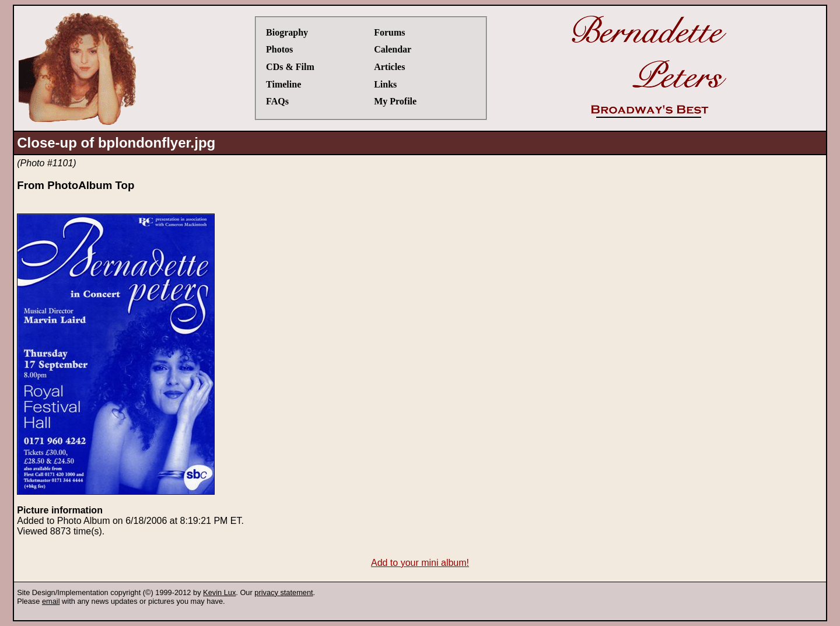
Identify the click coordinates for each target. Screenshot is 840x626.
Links (385, 84)
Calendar (393, 49)
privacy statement (283, 592)
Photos (279, 49)
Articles (389, 67)
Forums (389, 32)
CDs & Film (290, 67)
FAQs (277, 101)
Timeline (283, 84)
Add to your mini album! (420, 563)
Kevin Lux (219, 592)
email (51, 601)
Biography (287, 32)
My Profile (395, 101)
